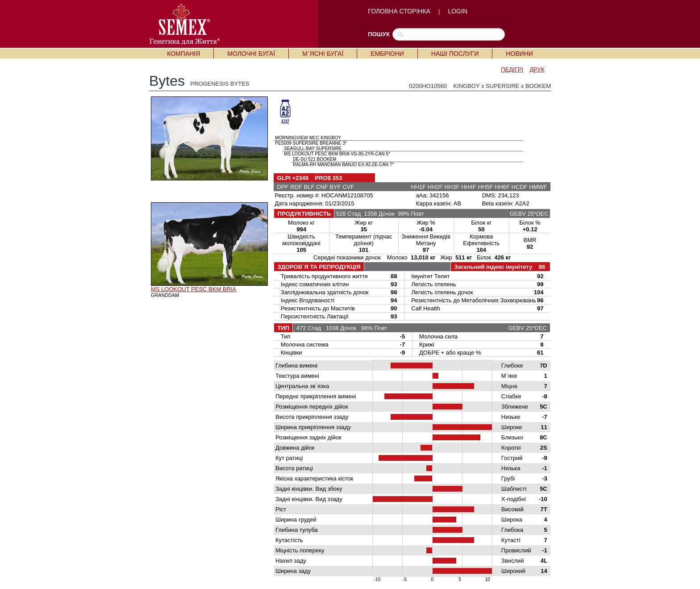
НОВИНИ (519, 54)
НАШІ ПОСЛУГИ (455, 54)
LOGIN (458, 11)
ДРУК (537, 69)
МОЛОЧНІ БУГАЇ (251, 54)
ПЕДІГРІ (512, 69)
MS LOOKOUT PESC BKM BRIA (194, 289)
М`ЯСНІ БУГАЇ (323, 54)
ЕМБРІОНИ (387, 54)
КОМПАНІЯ (183, 54)
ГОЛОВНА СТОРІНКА (399, 11)
